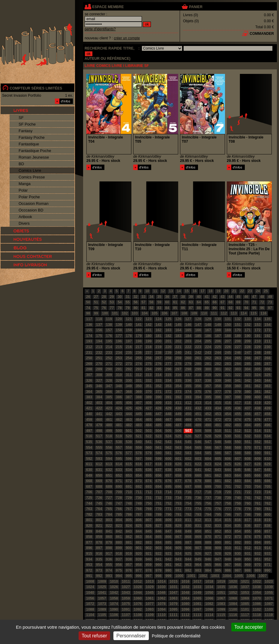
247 (248, 353)
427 (148, 408)
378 (228, 392)
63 (191, 302)
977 (139, 570)
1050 (209, 593)
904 (168, 548)
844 (139, 531)
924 (178, 554)
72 (262, 302)
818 (258, 520)
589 (248, 453)
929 (228, 554)
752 (168, 503)
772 (178, 509)
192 (268, 336)
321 (228, 375)
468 (178, 420)
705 (268, 487)
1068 (233, 598)
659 (188, 475)
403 (99, 403)
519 (119, 436)
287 (268, 364)
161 (148, 330)
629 (268, 464)
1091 (126, 609)
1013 (150, 582)
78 (120, 308)
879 (109, 542)
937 (119, 559)
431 (188, 408)
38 (183, 297)
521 (139, 436)
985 (218, 570)
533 (258, 436)
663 (228, 475)
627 (248, 464)
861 (119, 537)
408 (148, 403)
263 (218, 358)
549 (228, 442)
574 (99, 453)
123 (148, 319)
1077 (150, 604)
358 (218, 386)
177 (119, 336)
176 (109, 336)
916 (99, 554)
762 (268, 503)
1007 (263, 576)
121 (129, 319)
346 (99, 386)
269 (89, 364)
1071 (269, 598)
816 (238, 520)
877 (89, 542)
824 (129, 526)
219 (158, 347)
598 (148, 459)
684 (248, 481)
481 (119, 425)
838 (268, 526)
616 (139, 464)
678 (188, 481)
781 (268, 509)
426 (139, 408)
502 (139, 431)
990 (268, 570)
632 (109, 470)
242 (198, 353)
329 (119, 381)
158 (119, 330)
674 (148, 481)
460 (99, 420)
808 (158, 520)
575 (109, 453)
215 (119, 347)
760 (248, 503)
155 (89, 330)
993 (109, 576)
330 (129, 381)
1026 (114, 587)
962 (178, 565)
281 (208, 364)
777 (228, 509)
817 (248, 520)
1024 (90, 587)
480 (109, 425)
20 (226, 291)
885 (168, 542)
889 (208, 542)
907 (198, 548)
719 (218, 492)
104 (145, 313)
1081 (197, 604)
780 (258, 509)
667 (268, 475)
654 (139, 475)
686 (268, 481)
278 (178, 364)
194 (99, 341)
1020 (233, 582)
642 (208, 470)
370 (148, 392)
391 (168, 397)
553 (268, 442)
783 (99, 515)
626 (238, 464)
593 (99, 459)
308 (99, 375)
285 (248, 364)
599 (158, 459)
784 (109, 515)
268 (268, 358)
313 (148, 375)
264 (228, 358)
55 (128, 302)
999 (168, 576)
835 (238, 526)
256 (148, 358)
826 (148, 526)
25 (266, 291)
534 (268, 436)
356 (198, 386)
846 (158, 531)
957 (129, 565)
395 (208, 397)
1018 (209, 582)
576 (119, 453)
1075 (126, 604)
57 (144, 302)
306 (268, 369)
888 (198, 542)
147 (198, 325)
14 (179, 291)
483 (139, 425)
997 (148, 576)
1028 (138, 587)
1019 (221, 582)
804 (119, 520)
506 (178, 431)
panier (196, 7)
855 (248, 531)
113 (234, 313)
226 (228, 347)
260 (188, 358)
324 (258, 375)
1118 (257, 615)
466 (158, 420)
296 (168, 369)
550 (238, 442)
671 (119, 481)
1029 (150, 587)
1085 (245, 604)
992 (99, 576)
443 (119, 414)
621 (188, 464)
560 (148, 448)
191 (258, 336)
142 (148, 325)
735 (188, 498)
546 (198, 442)
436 (238, 408)
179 (139, 336)
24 (258, 291)
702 (238, 487)
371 (158, 392)
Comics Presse (32, 177)
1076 (138, 604)
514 (258, 431)
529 (218, 436)
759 (238, 503)
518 (109, 436)
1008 (90, 582)
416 (228, 403)
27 (96, 297)
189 (238, 336)
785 (119, 515)
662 (218, 475)
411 (178, 403)
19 (218, 291)
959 (148, 565)
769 (148, 509)
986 (228, 570)
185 (198, 336)
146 (188, 325)
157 (109, 330)
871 (218, 537)
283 (228, 364)
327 (99, 381)
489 (198, 425)
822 (109, 526)
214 (109, 347)
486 (168, 425)
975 (119, 570)
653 (129, 475)
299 (198, 369)
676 (168, 481)
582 (178, 453)
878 (99, 542)
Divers (24, 223)
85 (175, 308)
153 (258, 325)
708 (109, 492)
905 (178, 548)
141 (139, 325)
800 (268, 515)
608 (248, 459)
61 (175, 302)
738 (218, 498)
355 (188, 386)
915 (89, 554)
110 (204, 313)
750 (148, 503)
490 (208, 425)
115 (253, 313)
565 (198, 448)
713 (158, 492)
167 (208, 330)
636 (148, 470)
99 (96, 313)
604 (208, 459)
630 (89, 470)
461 (109, 420)
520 (129, 436)
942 (168, 559)
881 (129, 542)
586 (218, 453)
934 (89, 559)
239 (168, 353)
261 (198, 358)
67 (222, 302)
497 (89, 431)
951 (258, 559)
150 (228, 325)
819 (268, 520)
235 (129, 353)
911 (238, 548)
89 (207, 308)
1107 (126, 615)
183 (178, 336)
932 (258, 554)
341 (238, 381)
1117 (245, 615)
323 (248, 375)
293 (139, 369)
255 (139, 358)
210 (258, 341)
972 (89, 570)
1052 (233, 593)
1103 (269, 609)
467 (168, 420)
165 (188, 330)
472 (218, 420)
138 (109, 325)
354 (178, 386)
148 (208, 325)
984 (208, 570)
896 (89, 548)
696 (178, 487)
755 (198, 503)
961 (168, 565)
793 (198, 515)
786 (129, 515)
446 (148, 414)
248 (258, 353)
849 (188, 531)
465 (148, 420)
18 (210, 291)
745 (99, 503)
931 (248, 554)
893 (248, 542)
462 (119, 420)
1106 (114, 615)
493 (238, 425)
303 (238, 369)
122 (139, 319)
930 (238, 554)
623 (208, 464)
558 (129, 448)
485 (158, 425)
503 (148, 431)
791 (178, 515)
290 (109, 369)
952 (268, 559)
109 (194, 313)
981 (178, 570)
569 (238, 448)
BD (21, 164)
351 (148, 386)
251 (99, 358)
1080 (186, 604)
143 (158, 325)
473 (228, 420)
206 (218, 341)
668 (89, 481)
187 (218, 336)
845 (148, 531)
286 (258, 364)
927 (208, 554)
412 (188, 403)
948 (228, 559)
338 (208, 381)
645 (238, 470)
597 (139, 459)
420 (268, 403)
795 (218, 515)
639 (178, 470)
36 (167, 297)
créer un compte (127, 38)
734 (178, 498)
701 (228, 487)
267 (258, 358)
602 (188, 459)
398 (238, 397)
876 (268, 537)
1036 (233, 587)
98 (88, 313)
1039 (269, 587)
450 (188, 414)
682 (228, 481)
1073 (102, 604)
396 (218, 397)
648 (268, 470)
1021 (245, 582)
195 (109, 341)
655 (148, 475)
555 (99, 448)
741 (248, 498)
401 (268, 397)
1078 (162, 604)
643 (218, 470)
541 (148, 442)
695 (168, 487)
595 (119, 459)
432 (198, 408)
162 (158, 330)
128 (198, 319)
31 (128, 297)
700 (218, 487)
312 (139, 375)
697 (188, 487)
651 (109, 475)
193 (89, 341)
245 (228, 353)
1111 (174, 615)
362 (258, 386)
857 (268, 531)
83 (159, 308)
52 (104, 302)
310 (119, 375)
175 (99, 336)
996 (139, 576)
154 (268, 325)
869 (198, 537)
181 (158, 336)
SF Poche (27, 124)
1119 (269, 615)
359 (228, 386)
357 (208, 386)
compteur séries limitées (36, 88)
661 (208, 475)
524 (168, 436)
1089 (102, 609)
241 (188, 353)
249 (268, 353)
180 (148, 336)
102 (125, 313)
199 (148, 341)
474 (238, 420)
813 (208, 520)
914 (268, 548)
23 (250, 291)
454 (228, 414)
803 (109, 520)
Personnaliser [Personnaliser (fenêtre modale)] (131, 636)
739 (228, 498)
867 (178, 537)
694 (158, 487)
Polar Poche (29, 197)
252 (109, 358)
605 (218, 459)
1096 (186, 609)
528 (208, 436)
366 (109, 392)
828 (168, 526)
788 (148, 515)
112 (224, 313)
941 (158, 559)
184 (188, 336)
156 (99, 330)
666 (258, 475)
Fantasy (25, 131)
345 (89, 386)
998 (158, 576)
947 (218, 559)
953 (89, 565)
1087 (269, 604)
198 (139, 341)
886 (178, 542)
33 (144, 297)
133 (248, 319)
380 (248, 392)
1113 (197, 615)
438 (258, 408)
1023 (269, 582)
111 (214, 313)
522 (148, 436)
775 (208, 509)
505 (168, 431)
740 (238, 498)
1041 (102, 593)
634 (129, 470)
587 (228, 453)
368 (129, 392)
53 (112, 302)
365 (99, 392)
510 (218, 431)
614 (119, 464)
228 (248, 347)
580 (158, 453)
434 (218, 408)
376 (208, 392)
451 (198, 414)
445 (139, 414)
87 (191, 308)
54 (120, 302)
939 (139, 559)
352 (158, 386)
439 (268, 408)
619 (168, 464)
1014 (162, 582)
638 (168, 470)
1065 (197, 598)
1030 (162, 587)
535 (89, 442)
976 (129, 570)
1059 (126, 598)
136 (89, 325)
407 (139, 403)
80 (135, 308)
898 (109, 548)
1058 (114, 598)
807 (148, 520)
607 (238, 459)
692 (139, 487)
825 (139, 526)
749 (139, 503)
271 (109, 364)
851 (208, 531)
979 (158, 570)
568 (228, 448)
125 (168, 319)
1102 (257, 609)
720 (228, 492)
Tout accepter (249, 627)
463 (129, 420)
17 (202, 291)
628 (258, 464)
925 (188, 554)
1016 (186, 582)
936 (109, 559)
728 (119, 498)
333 (158, 381)
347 (109, 386)
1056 (90, 598)
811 (188, 520)
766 (119, 509)
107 (174, 313)
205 (208, 341)
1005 (239, 576)
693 (148, 487)
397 (228, 397)
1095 (174, 609)
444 (129, 414)
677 (178, 481)
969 (248, 565)
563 (178, 448)
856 (258, 531)
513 (248, 431)
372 (168, 392)
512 (238, 431)
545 (188, 442)
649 (89, 475)
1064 (186, 598)
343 (258, 381)
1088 (90, 609)
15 (187, 291)
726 (99, 498)
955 (109, 565)
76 (104, 308)
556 (109, 448)
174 (89, 336)
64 (199, 302)
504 (158, 431)
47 (254, 297)
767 (129, 509)
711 (139, 492)
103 (135, 313)
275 (148, 364)
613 (109, 464)
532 (248, 436)
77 (112, 308)
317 (188, 375)
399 (248, 397)
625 (228, 464)
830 (188, 526)
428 (158, 408)
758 (228, 503)
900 (129, 548)
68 (230, 302)
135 (268, 319)
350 (139, 386)
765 (109, 509)
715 (178, 492)
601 (178, 459)
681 (218, 481)
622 (198, 464)
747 (119, 503)
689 (109, 487)
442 (109, 414)
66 (215, 302)
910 (228, 548)
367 (119, 392)
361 (248, 386)
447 (158, 414)
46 (246, 297)
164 (178, 330)
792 (188, 515)
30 (120, 297)
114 (244, 313)
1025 (102, 587)
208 (238, 341)
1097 (197, 609)
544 (178, 442)
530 (228, 436)
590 (258, 453)
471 (208, 420)
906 (188, 548)
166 (198, 330)
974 (109, 570)
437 (248, 408)
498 (99, 431)
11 (155, 291)
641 (198, 470)
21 (234, 291)
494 (248, 425)
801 (89, 520)
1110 (162, 615)
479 (99, 425)
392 (178, 397)
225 (218, 347)
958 (139, 565)
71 (254, 302)
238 (158, 353)
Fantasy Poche (32, 137)
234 (119, 353)
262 (208, 358)
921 (148, 554)
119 (109, 319)
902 (148, 548)
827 (158, 526)
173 (268, 330)
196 (119, 341)
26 (88, 297)
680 (208, 481)
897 (99, 548)
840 (99, 531)
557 (119, 448)
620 (178, 464)
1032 (186, 587)
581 (168, 453)
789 (158, 515)
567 (218, 448)
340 (228, 381)
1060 (138, 598)
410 (168, 403)
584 (198, 453)
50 (88, 302)
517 (99, 436)
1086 (257, 604)
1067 (221, 598)
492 (228, 425)
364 (89, 392)
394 (198, 397)
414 (208, 403)
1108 (138, 615)
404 (109, 403)
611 (89, 464)
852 (218, 531)
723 (258, 492)
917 (109, 554)
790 (168, 515)
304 (248, 369)
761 (258, 503)
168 (218, 330)
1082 (209, 604)
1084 (233, 604)
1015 (174, 582)
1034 (209, 587)
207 (228, 341)
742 (258, 498)
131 (228, 319)
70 (246, 302)
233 (109, 353)
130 (218, 319)
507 (188, 431)
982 (188, 570)
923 (168, 554)
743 (268, 498)
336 (188, 381)
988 (248, 570)
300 (208, 369)
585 (208, 453)
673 (139, 481)
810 (178, 520)
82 (151, 308)
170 (238, 330)
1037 (245, 587)
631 (99, 470)
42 (215, 297)
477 (268, 420)
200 (158, 341)
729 (129, 498)
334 (168, 381)
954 (99, 565)
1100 (233, 609)
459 (89, 420)
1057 (102, 598)
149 (218, 325)
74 (88, 308)
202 (178, 341)
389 (148, 397)
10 (147, 291)
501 (129, 431)
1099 (221, 609)
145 (178, 325)
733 (168, 498)
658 (178, 475)
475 (248, 420)
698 (198, 487)
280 (198, 364)
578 (139, 453)
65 (207, 302)
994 (119, 576)
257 (158, 358)
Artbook (25, 217)
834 (228, 526)
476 (258, 420)
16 (195, 291)
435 (228, 408)
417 (238, 403)
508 (198, 431)
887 (188, 542)
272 (119, 364)
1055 (269, 593)
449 (178, 414)
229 (258, 347)
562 (168, 448)
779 (248, 509)
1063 (174, 598)
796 (228, 515)
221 (178, 347)
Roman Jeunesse (34, 157)
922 (158, 554)
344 (268, 381)
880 (119, 542)
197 (129, 341)
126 (178, 319)
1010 (114, 582)
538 (119, 442)
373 (178, 392)
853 (228, 531)
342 (248, 381)
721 (238, 492)
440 (89, 414)
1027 (126, 587)
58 (151, 302)
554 (89, 448)
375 (198, 392)
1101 (245, 609)
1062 (162, 598)
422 (99, 408)
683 (238, 481)
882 (139, 542)
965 (208, 565)
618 (158, 464)
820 (89, 526)
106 (164, 313)
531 (238, 436)
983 (198, 570)
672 (129, 481)
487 (178, 425)
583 (188, 453)
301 (218, 369)
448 (168, 414)
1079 (174, 604)
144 (168, 325)
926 (198, 554)
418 (248, 403)
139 (119, 325)
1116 (233, 615)
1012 (138, 582)
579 (148, 453)
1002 (203, 576)
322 (238, 375)
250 (89, 358)
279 (188, 364)
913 (258, 548)
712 (148, 492)
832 (208, 526)
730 (139, 498)
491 (218, 425)
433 (208, 408)
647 (258, 470)
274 (139, 364)
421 (89, 408)
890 (218, 542)
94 (246, 308)
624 (218, 464)
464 (139, 420)
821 (99, 526)
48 (262, 297)
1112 (186, 615)
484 (148, 425)
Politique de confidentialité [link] (176, 636)
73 (270, 302)
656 (158, 475)
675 (158, 481)
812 (198, 520)
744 (89, 503)
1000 (179, 576)
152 (248, 325)
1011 (126, 582)
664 (238, 475)
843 (129, 531)
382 (268, 392)
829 (178, 526)
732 (158, 498)
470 (198, 420)
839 (89, 531)
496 (268, 425)
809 (168, 520)
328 (109, 381)
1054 (257, 593)
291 (119, 369)
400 (258, 397)
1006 (251, 576)
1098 (209, 609)
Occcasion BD (31, 210)
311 (129, 375)
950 (248, 559)
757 (218, 503)
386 (119, 397)
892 (238, 542)
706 (89, 492)
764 (99, 509)
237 (148, 353)
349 (129, 386)
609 (258, 459)
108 (184, 313)
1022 (257, 582)
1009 (102, 582)
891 (228, 542)
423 (109, 408)
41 (207, 297)
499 (109, 431)
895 (268, 542)
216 (129, 347)
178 (129, 336)
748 (129, 503)
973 (99, 570)
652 (119, 475)
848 (178, 531)
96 (262, 308)
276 (158, 364)
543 (168, 442)
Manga (25, 184)
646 (248, 470)
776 (218, 509)
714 (168, 492)
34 (151, 297)
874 (248, 537)
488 (188, 425)
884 (158, 542)
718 (208, 492)
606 (228, 459)
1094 (162, 609)
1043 (126, 593)
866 (168, 537)
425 (129, 408)
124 (158, 319)
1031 (174, 587)
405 (119, 403)
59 (159, 302)
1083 (221, 604)
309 (109, 375)
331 (139, 381)
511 (228, 431)
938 (129, 559)
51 (96, 302)
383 (89, 397)
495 (258, 425)
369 (139, 392)
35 (159, 297)
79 (128, 308)
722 (248, 492)
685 (258, 481)
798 (248, 515)
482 (129, 425)
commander (262, 34)
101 (115, 313)
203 (188, 341)
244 (218, 353)
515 (268, 431)
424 (119, 408)
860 (109, 537)
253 (119, 358)
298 (188, 369)
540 (139, 442)
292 (129, 369)
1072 (90, 604)
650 (99, 475)
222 (188, 347)
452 (208, 414)
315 (168, 375)
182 (168, 336)
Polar (23, 190)
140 (129, 325)
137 (99, 325)
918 (119, 554)
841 (109, 531)
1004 (227, 576)
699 (208, 487)
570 (248, 448)
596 (129, 459)
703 (248, 487)
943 (178, 559)
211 (268, 341)
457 (258, 414)
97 (270, 308)
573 (89, 453)
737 (208, 498)
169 (228, 330)
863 (139, 537)
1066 (209, 598)
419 (258, 403)
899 (119, 548)
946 (208, 559)
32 (135, 297)
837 (258, 526)
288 (89, 369)
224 (208, 347)
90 (215, 308)
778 (238, 509)
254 (129, 358)
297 (178, 369)
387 (129, 397)
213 (99, 347)
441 (99, 414)
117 (89, 319)
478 (89, 425)
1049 (197, 593)
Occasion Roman (34, 204)
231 (89, 353)
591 (268, 453)
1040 (90, 593)
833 (218, 526)
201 (168, 341)
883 (148, 542)
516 (89, 436)
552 (258, 442)
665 (248, 475)
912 (248, 548)
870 (208, 537)
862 (129, 537)
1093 (150, 609)
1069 (245, 598)
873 (238, 537)
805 (129, 520)
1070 (257, 598)
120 (119, 319)
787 (139, 515)
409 (158, 403)
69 (238, 302)
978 (148, 570)
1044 (138, 593)
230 (268, 347)
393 (188, 397)
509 (208, 431)
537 (109, 442)
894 (258, 542)
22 (242, 291)
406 (129, 403)
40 (199, 297)
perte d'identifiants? (100, 29)
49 (270, 297)
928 (218, 554)
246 (238, 353)
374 (188, 392)
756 (208, 503)
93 (238, 308)
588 (238, 453)
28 (104, 297)
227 (238, 347)
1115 (221, 615)
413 (198, 403)
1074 (114, 604)
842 (119, 531)
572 (268, 448)
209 (248, 341)
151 (238, 325)
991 (89, 576)
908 (208, 548)
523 (158, 436)
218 (148, 347)
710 (129, 492)
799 (258, 515)
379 (238, 392)
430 (178, 408)
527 (198, 436)
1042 (114, 593)
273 (129, 364)
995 (129, 576)
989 (258, 570)
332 (148, 381)
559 (139, 448)
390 (158, 397)
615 (129, 464)
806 (139, 520)
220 (168, 347)
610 (268, 459)
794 (208, 515)
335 (178, 381)
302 (228, 369)
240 (178, 353)
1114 (209, 615)
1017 (197, 582)
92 (230, 308)
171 (248, 330)
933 (268, 554)
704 (258, 487)
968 (238, 565)
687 (89, 487)
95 (254, 308)
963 (188, 565)
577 (129, 453)
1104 (90, 615)
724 (268, 492)
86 (183, 308)
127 (188, 319)
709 (119, 492)
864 (148, 537)
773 (188, 509)
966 (218, 565)
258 (168, 358)
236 (139, 353)
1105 (102, 615)
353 (168, 386)
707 (99, 492)
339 (218, 381)
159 (129, 330)
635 (139, 470)
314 (158, 375)
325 (268, 375)
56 (135, 302)
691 (129, 487)
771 (168, 509)
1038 (257, 587)
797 (238, 515)
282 (218, 364)
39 (191, 297)
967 (228, 565)
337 (198, 381)
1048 (186, 593)
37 (175, 297)
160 (139, 330)
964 (198, 565)
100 (105, 313)
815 (228, 520)
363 (268, 386)
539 (129, 442)
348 (119, 386)
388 (139, 397)
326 (89, 381)
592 (89, 459)
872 (228, 537)
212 (89, 347)
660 (198, 475)
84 (167, 308)
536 (99, 442)
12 (163, 291)
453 (218, 414)
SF (21, 118)
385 (109, 397)
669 (99, 481)
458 (268, 414)
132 (238, 319)
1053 (245, 593)
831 (198, 526)
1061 (150, 598)
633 (119, 470)
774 (198, 509)
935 (99, 559)
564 (188, 448)
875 (258, 537)
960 (158, 565)
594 (109, 459)
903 (158, 548)
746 (109, 503)
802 (99, 520)
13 (171, 291)
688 (99, 487)
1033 (197, 587)
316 (178, 375)
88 (199, 308)
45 (238, 297)
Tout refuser (94, 636)
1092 (138, 609)
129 (208, 319)
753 (178, 503)
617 (148, 464)
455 (238, 414)
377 (218, 392)
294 (148, 369)
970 (258, 565)
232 (99, 353)
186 (208, 336)
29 (112, 297)
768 (139, 509)
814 (218, 520)
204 (198, 341)
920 (139, 554)
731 (148, 498)
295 (158, 369)
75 (96, 308)
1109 (150, 615)
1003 (215, 576)
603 (198, 459)
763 (89, 509)
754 (188, 503)
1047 (174, 593)
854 (238, 531)
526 (188, 436)
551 (248, 442)
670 (109, 481)
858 (89, 537)
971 (268, 565)
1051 (221, 593)
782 (89, 515)
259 (178, 358)
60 (167, 302)
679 (198, 481)
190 (248, 336)
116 (263, 313)
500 (119, 431)
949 (238, 559)
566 (208, 448)
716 (188, 492)
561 (158, 448)
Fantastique (29, 144)
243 (208, 353)
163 (168, 330)
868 (188, 537)
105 (154, 313)
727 (109, 498)
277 (168, 364)
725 (89, 498)
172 (258, 330)
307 (89, 375)
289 (99, 369)
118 (99, 319)
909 (218, 548)
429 (168, 408)
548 (218, 442)
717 (198, 492)
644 (228, 470)
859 (99, 537)
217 (139, 347)
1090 (114, 609)
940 (148, 559)
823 (119, 526)
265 (238, 358)
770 (158, 509)
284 (238, 364)
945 (198, 559)
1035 (221, 587)
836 (248, 526)
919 (129, 554)
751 (158, 503)
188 (228, 336)
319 (208, 375)
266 (248, 358)
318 (198, 375)
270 (99, 364)
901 (139, 548)
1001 (191, 576)
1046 (162, 593)
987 (238, 570)
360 (238, 386)
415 (218, 403)
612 (99, 464)
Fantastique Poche (35, 151)
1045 (150, 593)
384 (99, 397)
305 (258, 369)
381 (258, 392)
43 (222, 297)
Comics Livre (30, 170)
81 (144, 308)
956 (119, 565)
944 (188, 559)
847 (168, 531)
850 (198, 531)
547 (208, 442)
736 (198, 498)
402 (89, 403)
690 (119, 487)
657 (168, 475)
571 (258, 448)
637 (158, 470)
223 (198, 347)
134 (258, 319)
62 (183, 302)
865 (158, 537)
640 (188, 470)
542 (158, 442)
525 (178, 436)
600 (168, 459)
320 (218, 375)
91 (222, 308)
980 (168, 570)
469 (188, 420)
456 (248, 414)
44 (230, 297)
